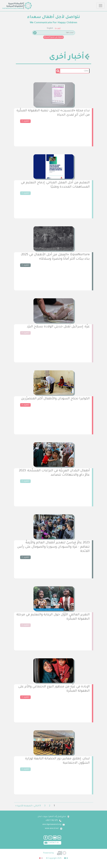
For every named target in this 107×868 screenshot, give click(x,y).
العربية (58, 28)
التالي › (36, 806)
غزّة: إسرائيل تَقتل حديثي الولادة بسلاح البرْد (58, 327)
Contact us (51, 843)
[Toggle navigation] (101, 6)
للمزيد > (25, 121)
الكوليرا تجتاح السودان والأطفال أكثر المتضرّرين (55, 399)
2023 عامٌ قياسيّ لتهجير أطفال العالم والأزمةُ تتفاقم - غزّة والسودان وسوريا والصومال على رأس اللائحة (53, 547)
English (50, 28)
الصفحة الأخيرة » (24, 806)
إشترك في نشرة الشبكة (53, 37)
